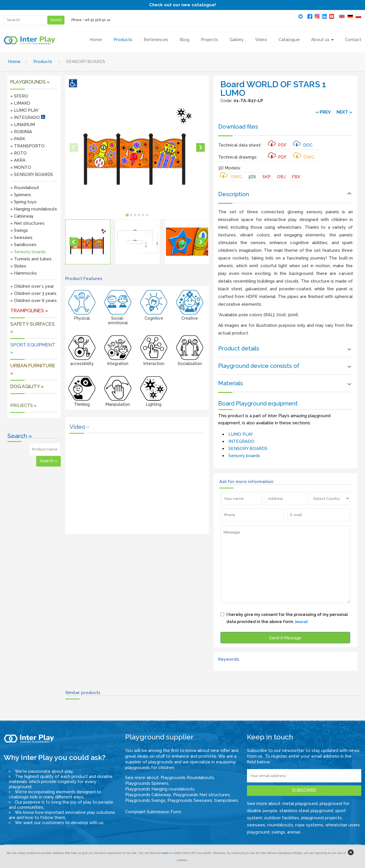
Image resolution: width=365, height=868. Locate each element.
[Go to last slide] (74, 242)
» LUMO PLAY (24, 110)
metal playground (300, 804)
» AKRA (18, 160)
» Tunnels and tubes (31, 259)
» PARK (18, 139)
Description (234, 194)
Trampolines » (29, 311)
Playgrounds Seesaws (190, 800)
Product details (239, 348)
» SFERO (19, 96)
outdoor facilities (282, 818)
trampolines (226, 800)
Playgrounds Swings (145, 800)
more (165, 853)
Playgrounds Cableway (148, 795)
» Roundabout (25, 188)
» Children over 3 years (33, 293)
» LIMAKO (20, 103)
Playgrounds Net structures (201, 795)
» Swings (19, 230)
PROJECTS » (23, 405)
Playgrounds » (30, 82)
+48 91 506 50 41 (97, 20)
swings (278, 832)
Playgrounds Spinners (147, 783)
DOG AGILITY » (27, 386)
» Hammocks (24, 273)
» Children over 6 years (34, 301)
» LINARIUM (23, 125)
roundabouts (280, 825)
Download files (238, 127)
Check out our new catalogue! (182, 5)
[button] (88, 242)
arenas (294, 832)
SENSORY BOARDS (248, 449)
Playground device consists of (259, 366)
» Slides (18, 266)
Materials (231, 383)
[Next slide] (200, 147)
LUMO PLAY (241, 434)
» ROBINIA (21, 132)
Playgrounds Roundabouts (187, 778)
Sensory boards (244, 456)
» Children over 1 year (32, 286)
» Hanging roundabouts (34, 209)
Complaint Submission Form (153, 812)
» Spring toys (23, 202)
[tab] (127, 215)
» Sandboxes (23, 245)
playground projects (322, 818)
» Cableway (22, 216)
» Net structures (27, 223)
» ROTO (19, 153)
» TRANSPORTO (27, 146)
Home (14, 62)
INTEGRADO (241, 441)
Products (43, 62)
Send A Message (285, 638)
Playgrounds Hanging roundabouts (160, 789)
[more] (301, 622)
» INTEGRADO (28, 117)
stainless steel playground (306, 811)
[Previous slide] (74, 147)
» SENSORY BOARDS (32, 175)
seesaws (256, 825)
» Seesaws (21, 238)
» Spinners (21, 195)
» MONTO (21, 167)
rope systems (309, 825)
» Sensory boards (28, 252)
